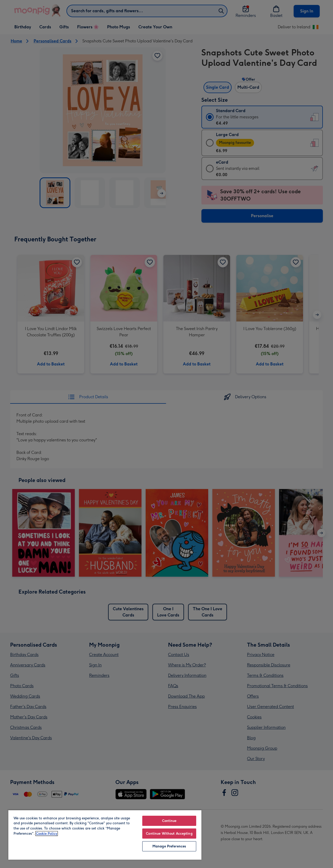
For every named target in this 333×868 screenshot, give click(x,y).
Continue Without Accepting (169, 834)
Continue (169, 821)
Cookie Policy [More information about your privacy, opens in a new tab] (47, 834)
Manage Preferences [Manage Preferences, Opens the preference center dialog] (169, 846)
